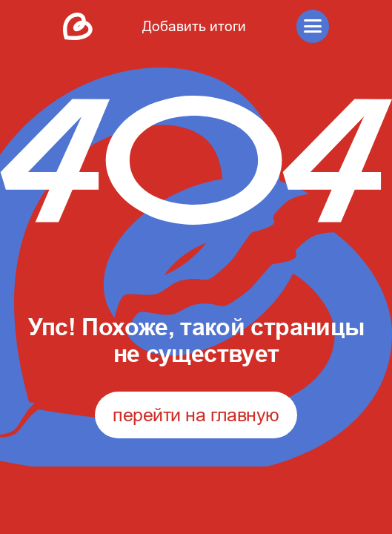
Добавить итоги (194, 26)
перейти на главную (196, 415)
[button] (313, 26)
